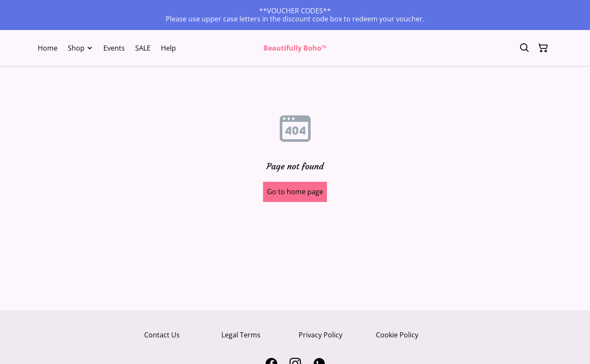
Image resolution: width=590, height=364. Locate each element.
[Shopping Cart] (543, 48)
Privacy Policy (321, 335)
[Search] (524, 48)
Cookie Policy (397, 335)
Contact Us (162, 335)
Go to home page (295, 192)
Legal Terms (241, 335)
